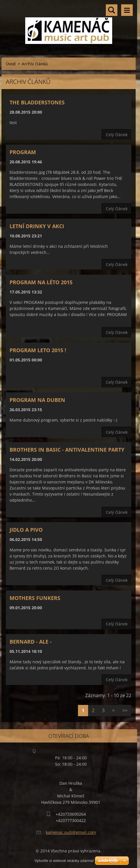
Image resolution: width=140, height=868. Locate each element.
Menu (127, 10)
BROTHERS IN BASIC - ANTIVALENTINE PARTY (67, 450)
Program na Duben (37, 400)
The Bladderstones (37, 102)
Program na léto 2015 (41, 282)
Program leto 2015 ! (38, 350)
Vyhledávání (112, 10)
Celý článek (117, 135)
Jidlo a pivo (26, 530)
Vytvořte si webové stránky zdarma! (64, 861)
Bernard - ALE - (31, 642)
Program (23, 152)
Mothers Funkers (35, 598)
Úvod (11, 64)
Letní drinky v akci (37, 226)
